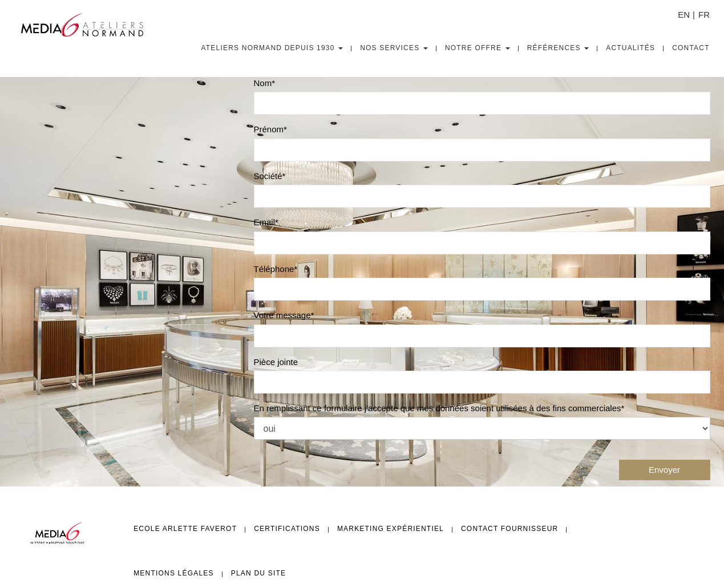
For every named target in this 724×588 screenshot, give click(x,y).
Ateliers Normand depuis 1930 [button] (272, 48)
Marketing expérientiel (391, 529)
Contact (691, 48)
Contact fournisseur (509, 529)
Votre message (282, 315)
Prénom (269, 129)
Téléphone (274, 269)
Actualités (630, 48)
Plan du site (258, 573)
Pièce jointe (276, 362)
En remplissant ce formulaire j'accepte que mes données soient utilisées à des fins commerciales (438, 408)
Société (268, 176)
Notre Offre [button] (478, 48)
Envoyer (664, 470)
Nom (263, 83)
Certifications (287, 529)
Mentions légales (174, 573)
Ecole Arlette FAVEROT (185, 529)
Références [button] (558, 48)
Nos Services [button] (394, 48)
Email (265, 222)
